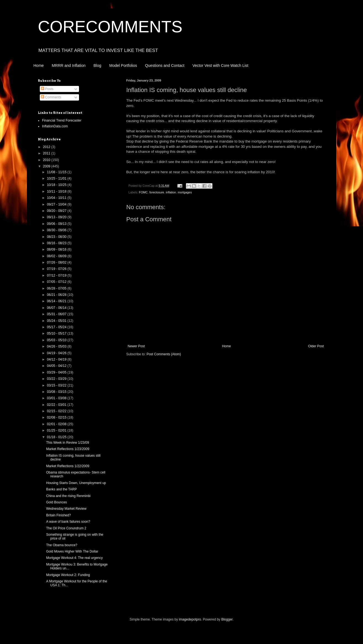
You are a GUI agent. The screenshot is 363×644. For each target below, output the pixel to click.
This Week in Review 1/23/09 (68, 443)
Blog (98, 65)
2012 (47, 147)
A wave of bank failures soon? (68, 522)
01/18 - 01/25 (57, 437)
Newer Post (136, 346)
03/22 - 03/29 (57, 379)
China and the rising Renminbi (68, 496)
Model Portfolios (123, 65)
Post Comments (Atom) (164, 354)
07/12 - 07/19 (57, 275)
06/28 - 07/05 (57, 288)
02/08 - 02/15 (57, 417)
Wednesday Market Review (66, 509)
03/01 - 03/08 (57, 398)
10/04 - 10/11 (57, 198)
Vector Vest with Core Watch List (220, 65)
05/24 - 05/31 (57, 321)
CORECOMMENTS (110, 27)
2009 (47, 166)
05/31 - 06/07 (57, 314)
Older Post (316, 346)
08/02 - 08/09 (57, 256)
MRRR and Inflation (69, 65)
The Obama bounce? (62, 545)
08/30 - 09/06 (57, 230)
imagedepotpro (190, 619)
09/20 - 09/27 (57, 211)
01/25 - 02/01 (57, 430)
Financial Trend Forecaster (62, 120)
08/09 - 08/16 (57, 249)
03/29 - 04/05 (57, 372)
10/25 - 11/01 (57, 178)
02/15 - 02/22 (57, 411)
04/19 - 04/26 (57, 353)
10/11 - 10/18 (57, 191)
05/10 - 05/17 (57, 333)
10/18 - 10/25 (57, 185)
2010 (47, 160)
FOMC (143, 192)
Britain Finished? (58, 515)
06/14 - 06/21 (57, 301)
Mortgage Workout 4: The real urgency (74, 558)
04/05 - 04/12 (57, 366)
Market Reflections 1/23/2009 (68, 449)
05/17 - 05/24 (57, 327)
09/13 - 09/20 (57, 217)
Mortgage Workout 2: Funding (68, 575)
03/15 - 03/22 (57, 385)
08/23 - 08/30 (57, 237)
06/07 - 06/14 (57, 308)
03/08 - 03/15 (57, 392)
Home (39, 65)
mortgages (185, 192)
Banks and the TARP (61, 489)
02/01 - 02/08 (57, 424)
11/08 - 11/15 (57, 172)
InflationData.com (55, 126)
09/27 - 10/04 (57, 204)
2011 (47, 153)
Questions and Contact (165, 65)
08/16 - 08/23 (57, 243)
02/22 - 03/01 (57, 405)
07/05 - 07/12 (57, 282)
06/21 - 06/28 (57, 295)
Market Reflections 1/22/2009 (68, 466)
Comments (51, 97)
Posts (47, 89)
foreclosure (157, 192)
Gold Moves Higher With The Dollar (72, 551)
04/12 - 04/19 (57, 359)
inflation (171, 192)
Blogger (227, 619)
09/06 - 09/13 (57, 224)
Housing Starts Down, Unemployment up (76, 483)
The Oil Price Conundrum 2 (66, 528)
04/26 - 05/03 (57, 346)
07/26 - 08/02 (57, 262)
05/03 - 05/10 (57, 340)
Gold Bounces (56, 502)
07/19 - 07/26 (57, 269)
